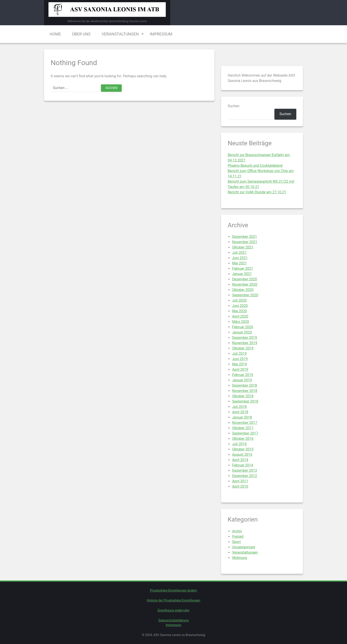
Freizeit (238, 536)
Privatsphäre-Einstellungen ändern (173, 590)
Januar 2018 (242, 417)
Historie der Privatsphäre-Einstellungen (173, 600)
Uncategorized (244, 547)
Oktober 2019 (243, 348)
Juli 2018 (239, 407)
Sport (236, 542)
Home (55, 34)
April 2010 (240, 486)
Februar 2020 (243, 327)
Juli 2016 (239, 444)
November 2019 (245, 343)
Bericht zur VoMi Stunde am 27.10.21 (257, 192)
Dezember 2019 (245, 338)
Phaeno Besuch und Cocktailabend (255, 166)
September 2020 (245, 295)
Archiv (237, 531)
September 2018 (245, 401)
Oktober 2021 (243, 247)
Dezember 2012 (245, 476)
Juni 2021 (240, 258)
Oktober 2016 (243, 439)
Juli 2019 (239, 354)
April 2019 (240, 370)
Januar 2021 (242, 274)
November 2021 (245, 242)
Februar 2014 (243, 465)
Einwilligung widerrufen (173, 610)
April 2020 (240, 316)
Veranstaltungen (120, 34)
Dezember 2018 (245, 385)
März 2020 (241, 322)
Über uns (81, 34)
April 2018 (240, 412)
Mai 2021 (240, 263)
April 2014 (240, 460)
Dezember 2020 (245, 279)
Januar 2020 (242, 332)
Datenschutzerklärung (173, 620)
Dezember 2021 (245, 237)
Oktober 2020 (243, 290)
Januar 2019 (242, 380)
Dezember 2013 (245, 470)
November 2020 (245, 284)
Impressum (161, 34)
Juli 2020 (239, 300)
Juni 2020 (240, 306)
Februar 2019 (243, 375)
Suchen (234, 106)
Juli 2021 (239, 253)
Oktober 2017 (243, 428)
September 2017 (245, 433)
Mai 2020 (240, 311)
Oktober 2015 (243, 449)
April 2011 (240, 481)
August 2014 (242, 455)
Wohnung (240, 558)
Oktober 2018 (243, 396)
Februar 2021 (243, 269)
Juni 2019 (240, 359)
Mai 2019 (240, 364)
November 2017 (245, 423)
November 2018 (245, 391)
